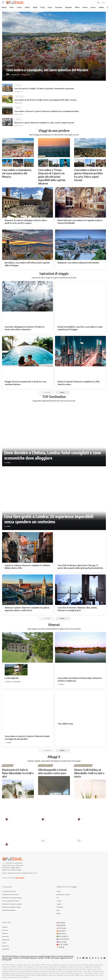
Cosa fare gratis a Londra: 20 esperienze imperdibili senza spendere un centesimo (49, 519)
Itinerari (54, 625)
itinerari (9, 682)
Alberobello (8, 766)
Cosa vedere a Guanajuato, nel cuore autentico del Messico (47, 70)
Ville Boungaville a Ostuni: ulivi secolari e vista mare (53, 771)
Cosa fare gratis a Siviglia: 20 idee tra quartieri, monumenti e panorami (44, 88)
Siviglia (18, 85)
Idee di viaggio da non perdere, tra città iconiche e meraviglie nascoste (54, 135)
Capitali (9, 742)
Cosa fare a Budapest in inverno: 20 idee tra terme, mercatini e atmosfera (24, 328)
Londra (8, 463)
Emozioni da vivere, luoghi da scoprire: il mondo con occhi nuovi (54, 278)
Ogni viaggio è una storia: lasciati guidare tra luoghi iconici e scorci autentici (54, 629)
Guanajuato (11, 65)
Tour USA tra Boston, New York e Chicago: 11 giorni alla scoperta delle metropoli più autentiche (80, 567)
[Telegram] (96, 958)
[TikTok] (93, 958)
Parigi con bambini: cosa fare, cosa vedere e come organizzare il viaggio (80, 328)
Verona (18, 108)
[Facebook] (77, 958)
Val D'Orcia (19, 96)
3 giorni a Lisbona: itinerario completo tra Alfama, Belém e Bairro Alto (27, 567)
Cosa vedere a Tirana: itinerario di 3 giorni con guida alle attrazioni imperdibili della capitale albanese (52, 177)
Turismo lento (16, 682)
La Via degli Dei (12, 678)
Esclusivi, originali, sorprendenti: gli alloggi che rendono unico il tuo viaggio (54, 761)
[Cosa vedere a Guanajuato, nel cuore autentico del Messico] (54, 46)
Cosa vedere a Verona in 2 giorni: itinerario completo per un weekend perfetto (47, 111)
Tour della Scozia (65, 724)
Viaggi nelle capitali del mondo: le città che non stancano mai (54, 401)
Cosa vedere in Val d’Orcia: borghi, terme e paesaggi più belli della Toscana (45, 100)
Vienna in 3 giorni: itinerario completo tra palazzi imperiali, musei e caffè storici (27, 609)
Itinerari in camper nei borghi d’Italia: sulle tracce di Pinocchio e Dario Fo (92, 830)
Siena (77, 157)
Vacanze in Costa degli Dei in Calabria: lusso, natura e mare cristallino (20, 808)
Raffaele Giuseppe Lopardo (55, 841)
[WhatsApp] (98, 958)
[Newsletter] (104, 958)
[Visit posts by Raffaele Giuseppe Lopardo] (43, 841)
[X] (80, 958)
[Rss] (101, 958)
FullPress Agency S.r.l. (76, 973)
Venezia (18, 119)
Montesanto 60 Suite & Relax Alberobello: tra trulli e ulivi (18, 773)
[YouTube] (83, 958)
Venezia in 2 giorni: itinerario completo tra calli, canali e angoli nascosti (44, 123)
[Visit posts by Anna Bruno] (8, 75)
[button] (4, 3)
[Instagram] (90, 958)
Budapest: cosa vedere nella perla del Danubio (78, 263)
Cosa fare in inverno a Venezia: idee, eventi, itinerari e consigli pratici (77, 609)
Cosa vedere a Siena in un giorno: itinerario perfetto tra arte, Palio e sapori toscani (88, 175)
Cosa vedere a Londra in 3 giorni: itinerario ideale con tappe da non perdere (27, 737)
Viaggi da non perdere (54, 131)
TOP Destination (54, 397)
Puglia (49, 766)
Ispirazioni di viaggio (54, 273)
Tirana (42, 157)
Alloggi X (54, 757)
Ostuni (42, 766)
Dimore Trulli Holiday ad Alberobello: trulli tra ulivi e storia (89, 773)
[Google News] (87, 958)
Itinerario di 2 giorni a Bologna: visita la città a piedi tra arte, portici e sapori (26, 222)
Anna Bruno (15, 75)
